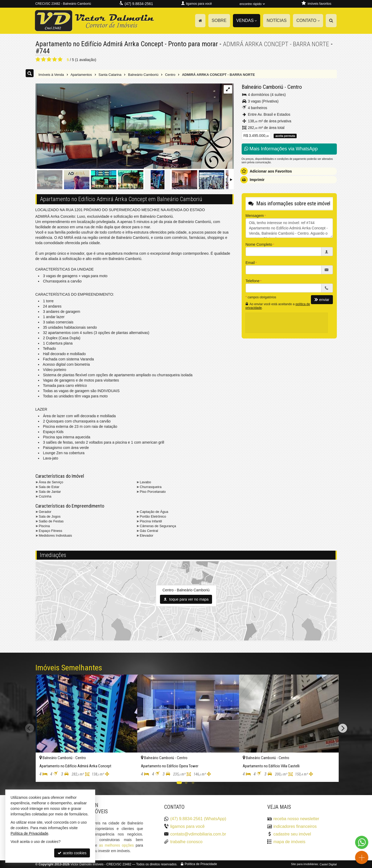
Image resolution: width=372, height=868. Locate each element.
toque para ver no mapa (186, 599)
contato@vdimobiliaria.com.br (198, 834)
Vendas (247, 20)
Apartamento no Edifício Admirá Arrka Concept (100, 44)
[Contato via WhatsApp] (362, 842)
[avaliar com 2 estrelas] (43, 59)
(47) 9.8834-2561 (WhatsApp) (198, 819)
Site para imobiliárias (304, 864)
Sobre (219, 20)
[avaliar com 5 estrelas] (60, 59)
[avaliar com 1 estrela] (38, 59)
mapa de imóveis (289, 841)
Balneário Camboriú (262, 87)
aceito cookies (72, 853)
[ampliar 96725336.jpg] (134, 126)
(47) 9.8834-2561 (139, 4)
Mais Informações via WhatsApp (281, 148)
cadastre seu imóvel (292, 834)
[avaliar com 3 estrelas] (49, 59)
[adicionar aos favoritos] (127, 773)
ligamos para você (187, 826)
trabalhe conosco (186, 841)
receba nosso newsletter (296, 819)
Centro (295, 87)
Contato (308, 20)
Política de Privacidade (201, 864)
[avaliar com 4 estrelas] (55, 59)
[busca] (331, 21)
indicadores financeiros (295, 826)
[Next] (343, 728)
